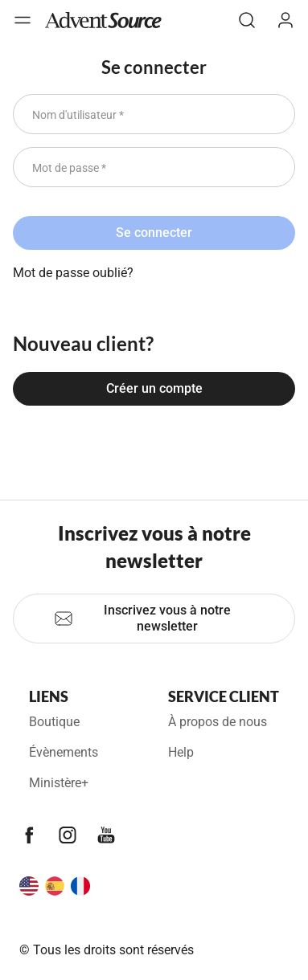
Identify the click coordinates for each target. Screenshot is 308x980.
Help (181, 752)
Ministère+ (59, 783)
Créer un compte (154, 388)
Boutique (54, 722)
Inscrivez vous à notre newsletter (142, 618)
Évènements (64, 752)
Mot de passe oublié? (73, 273)
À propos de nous (218, 722)
